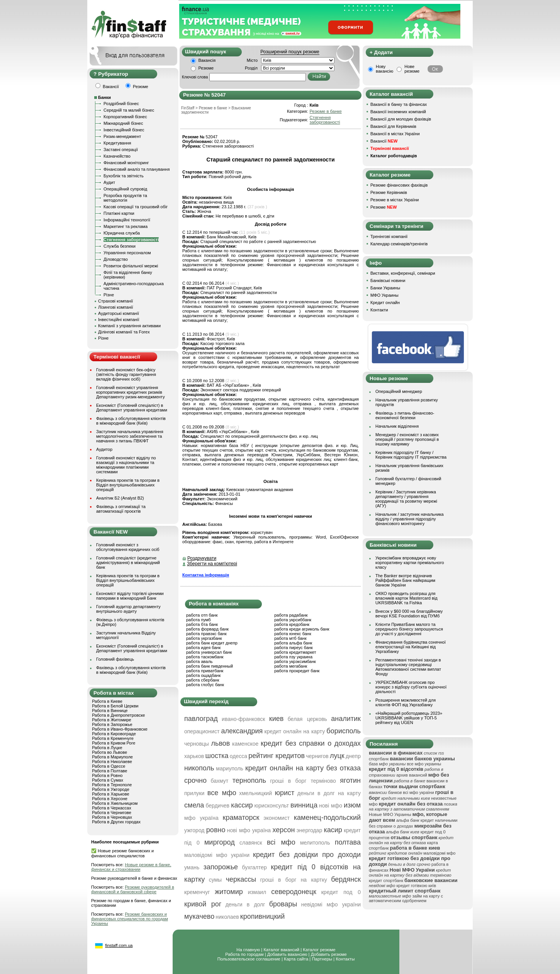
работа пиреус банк (294, 648)
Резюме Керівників (389, 192)
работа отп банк (202, 615)
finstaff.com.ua (119, 945)
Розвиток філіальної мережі (131, 266)
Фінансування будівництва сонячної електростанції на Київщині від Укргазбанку (411, 647)
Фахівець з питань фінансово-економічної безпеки (405, 415)
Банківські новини (388, 280)
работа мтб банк (290, 638)
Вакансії (384, 141)
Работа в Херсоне (110, 799)
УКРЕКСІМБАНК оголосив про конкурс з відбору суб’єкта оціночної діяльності (411, 687)
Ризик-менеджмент (122, 136)
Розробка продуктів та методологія (125, 198)
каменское (245, 744)
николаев (227, 917)
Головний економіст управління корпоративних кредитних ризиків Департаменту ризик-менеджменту (131, 392)
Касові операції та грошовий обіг (136, 207)
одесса (238, 756)
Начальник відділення (397, 426)
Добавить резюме (329, 954)
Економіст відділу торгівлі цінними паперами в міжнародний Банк (130, 596)
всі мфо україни (418, 792)
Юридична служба (122, 233)
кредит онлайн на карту (295, 731)
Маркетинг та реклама (126, 226)
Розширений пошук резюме (290, 52)
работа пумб (199, 620)
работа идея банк (203, 648)
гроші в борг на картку (294, 880)
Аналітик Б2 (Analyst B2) (120, 498)
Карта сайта (296, 959)
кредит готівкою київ (417, 886)
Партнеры (322, 959)
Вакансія (207, 60)
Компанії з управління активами (129, 326)
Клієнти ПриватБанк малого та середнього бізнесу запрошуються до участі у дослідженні (409, 629)
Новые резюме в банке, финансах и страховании (131, 867)
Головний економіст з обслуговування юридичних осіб (128, 547)
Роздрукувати (202, 558)
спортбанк (379, 759)
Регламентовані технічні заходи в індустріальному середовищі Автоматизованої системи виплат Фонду (408, 667)
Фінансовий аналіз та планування (137, 169)
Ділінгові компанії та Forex (124, 332)
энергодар (309, 830)
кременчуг (197, 892)
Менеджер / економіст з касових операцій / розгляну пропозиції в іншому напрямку (407, 439)
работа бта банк (202, 624)
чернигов (317, 756)
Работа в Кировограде (114, 734)
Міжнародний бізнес (123, 123)
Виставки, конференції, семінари (403, 273)
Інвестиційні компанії (119, 320)
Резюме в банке (326, 111)
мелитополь (315, 843)
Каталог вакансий (281, 950)
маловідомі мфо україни (217, 855)
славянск (251, 843)
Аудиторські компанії (119, 313)
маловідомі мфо (439, 853)
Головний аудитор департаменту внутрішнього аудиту (128, 609)
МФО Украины (384, 295)
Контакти (379, 310)
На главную (248, 950)
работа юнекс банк (293, 634)
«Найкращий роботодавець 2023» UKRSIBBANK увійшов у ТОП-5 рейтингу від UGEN (409, 718)
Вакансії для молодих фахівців (401, 119)
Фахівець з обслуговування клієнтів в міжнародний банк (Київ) (131, 421)
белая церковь (307, 719)
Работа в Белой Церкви (115, 706)
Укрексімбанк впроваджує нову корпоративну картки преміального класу (410, 563)
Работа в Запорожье (112, 724)
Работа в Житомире (112, 720)
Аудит (109, 182)
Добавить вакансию (287, 954)
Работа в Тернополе (112, 785)
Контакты (345, 959)
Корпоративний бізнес (125, 117)
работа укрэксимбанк (295, 661)
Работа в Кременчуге (113, 738)
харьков (194, 756)
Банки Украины (385, 288)
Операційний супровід (125, 189)
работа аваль (199, 661)
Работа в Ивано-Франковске (120, 729)
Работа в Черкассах (112, 808)
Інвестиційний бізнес (124, 130)
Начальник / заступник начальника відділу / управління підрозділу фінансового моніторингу (410, 519)
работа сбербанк (203, 680)
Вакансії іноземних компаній (398, 112)
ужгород (194, 830)
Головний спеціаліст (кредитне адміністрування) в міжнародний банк (128, 563)
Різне (109, 295)
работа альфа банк (293, 643)
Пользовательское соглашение (249, 959)
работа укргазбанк (204, 638)
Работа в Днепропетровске (118, 715)
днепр (353, 756)
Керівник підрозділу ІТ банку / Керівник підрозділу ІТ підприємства (411, 455)
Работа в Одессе (109, 766)
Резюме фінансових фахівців (399, 185)
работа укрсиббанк (293, 620)
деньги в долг (245, 904)
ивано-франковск (243, 719)
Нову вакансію (384, 69)
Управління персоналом (127, 253)
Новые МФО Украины (390, 814)
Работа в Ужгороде (111, 789)
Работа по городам (244, 954)
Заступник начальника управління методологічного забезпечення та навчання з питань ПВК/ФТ (130, 436)
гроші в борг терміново (303, 781)
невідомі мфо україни (331, 904)
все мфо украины (424, 764)
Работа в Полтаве (109, 771)
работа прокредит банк (297, 671)
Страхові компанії (115, 301)
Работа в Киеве (107, 701)
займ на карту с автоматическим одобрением (406, 898)
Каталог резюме (319, 950)
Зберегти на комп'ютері (212, 564)
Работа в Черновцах (112, 817)
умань (192, 867)
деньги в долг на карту (329, 793)
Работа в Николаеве (112, 762)
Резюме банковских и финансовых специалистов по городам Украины (130, 919)
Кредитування (117, 143)
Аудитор (104, 449)
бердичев (217, 806)
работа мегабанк (291, 666)
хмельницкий (255, 793)
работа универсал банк (209, 652)
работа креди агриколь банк (302, 629)
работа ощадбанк (203, 675)
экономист (277, 818)
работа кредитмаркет (295, 652)
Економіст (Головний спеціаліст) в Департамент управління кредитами (132, 408)
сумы (216, 880)
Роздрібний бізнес (121, 104)
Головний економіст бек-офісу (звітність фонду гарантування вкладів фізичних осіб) (126, 374)
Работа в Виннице (110, 711)
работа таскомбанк (205, 657)
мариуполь (230, 768)
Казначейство (117, 156)
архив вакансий (412, 775)
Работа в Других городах (116, 822)
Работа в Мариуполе (112, 757)
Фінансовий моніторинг (126, 163)
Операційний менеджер (399, 391)
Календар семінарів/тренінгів (399, 244)
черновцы (197, 744)
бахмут (219, 781)
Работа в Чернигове (112, 813)
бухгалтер (255, 867)
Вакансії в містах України (395, 134)
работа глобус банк (205, 685)
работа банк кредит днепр (212, 643)
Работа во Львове (109, 752)
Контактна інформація (206, 575)
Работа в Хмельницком (115, 803)
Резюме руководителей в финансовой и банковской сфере (133, 889)
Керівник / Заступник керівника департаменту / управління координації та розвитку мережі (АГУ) (406, 499)
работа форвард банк (207, 629)
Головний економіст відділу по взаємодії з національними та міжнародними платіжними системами (126, 465)
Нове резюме (412, 69)
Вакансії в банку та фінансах (399, 104)
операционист (202, 731)
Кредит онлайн (385, 303)
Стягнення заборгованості (131, 240)
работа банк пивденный (210, 666)
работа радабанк (291, 615)
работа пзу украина (293, 657)
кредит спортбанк (386, 881)
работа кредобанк (292, 624)
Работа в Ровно (107, 775)
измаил (257, 892)
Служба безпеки (120, 246)
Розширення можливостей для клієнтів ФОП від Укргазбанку (406, 702)
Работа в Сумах (108, 780)
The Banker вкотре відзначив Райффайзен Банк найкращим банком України (405, 580)
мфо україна (201, 818)
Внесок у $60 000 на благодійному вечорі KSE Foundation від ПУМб (409, 614)
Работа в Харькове (110, 794)
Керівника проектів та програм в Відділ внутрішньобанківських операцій (128, 485)
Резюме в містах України (395, 200)
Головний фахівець (115, 659)
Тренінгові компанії (389, 236)
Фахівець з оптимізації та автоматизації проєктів (121, 509)
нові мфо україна (249, 830)
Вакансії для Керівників (393, 126)
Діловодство (116, 259)
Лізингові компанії (115, 307)
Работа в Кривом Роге (114, 743)
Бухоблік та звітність (124, 176)
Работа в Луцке (107, 748)
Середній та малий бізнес (129, 110)
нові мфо (331, 806)
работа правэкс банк (206, 634)
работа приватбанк (205, 671)
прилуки (194, 793)
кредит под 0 (341, 892)
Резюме (206, 68)
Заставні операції (121, 150)
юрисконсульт (272, 806)
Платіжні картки (119, 213)
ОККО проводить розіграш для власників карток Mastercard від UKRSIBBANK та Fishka (406, 598)
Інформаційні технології (127, 220)
